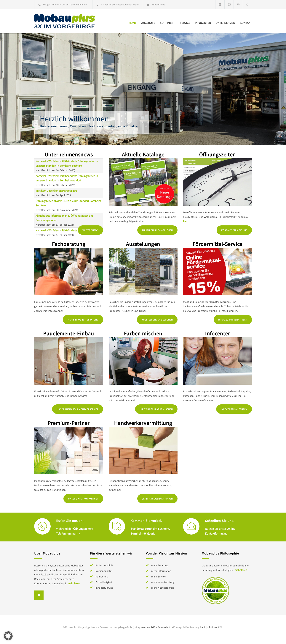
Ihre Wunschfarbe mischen (156, 409)
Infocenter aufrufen (234, 409)
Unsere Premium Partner (83, 499)
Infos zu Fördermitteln (233, 320)
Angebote (148, 23)
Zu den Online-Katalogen (157, 230)
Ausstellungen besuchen (157, 320)
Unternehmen (225, 23)
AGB (153, 627)
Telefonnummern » (79, 5)
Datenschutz (164, 627)
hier (185, 221)
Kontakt (246, 23)
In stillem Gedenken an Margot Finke (56, 191)
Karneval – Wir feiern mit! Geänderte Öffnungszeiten (65, 230)
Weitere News (90, 230)
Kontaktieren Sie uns (234, 230)
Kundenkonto (158, 5)
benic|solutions (208, 627)
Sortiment (167, 23)
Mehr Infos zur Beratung (83, 320)
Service (185, 23)
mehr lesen (74, 583)
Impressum (142, 627)
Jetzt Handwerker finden (157, 499)
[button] (8, 636)
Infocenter (203, 23)
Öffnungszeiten (83, 529)
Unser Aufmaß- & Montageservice (78, 409)
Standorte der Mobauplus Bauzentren (120, 5)
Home (133, 23)
